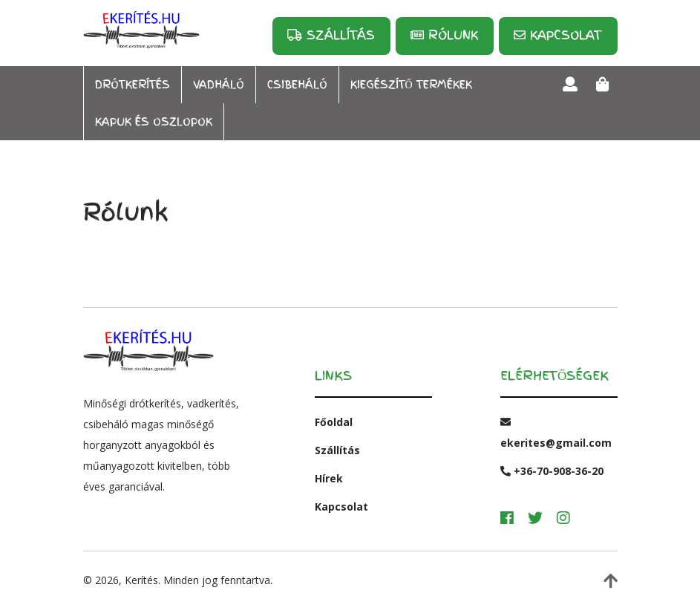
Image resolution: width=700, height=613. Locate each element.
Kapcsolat (558, 35)
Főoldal (334, 422)
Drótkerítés (133, 85)
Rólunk (444, 35)
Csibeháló (297, 85)
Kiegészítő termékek (411, 85)
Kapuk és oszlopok (154, 122)
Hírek (329, 478)
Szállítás (331, 35)
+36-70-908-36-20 (552, 471)
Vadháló (219, 85)
